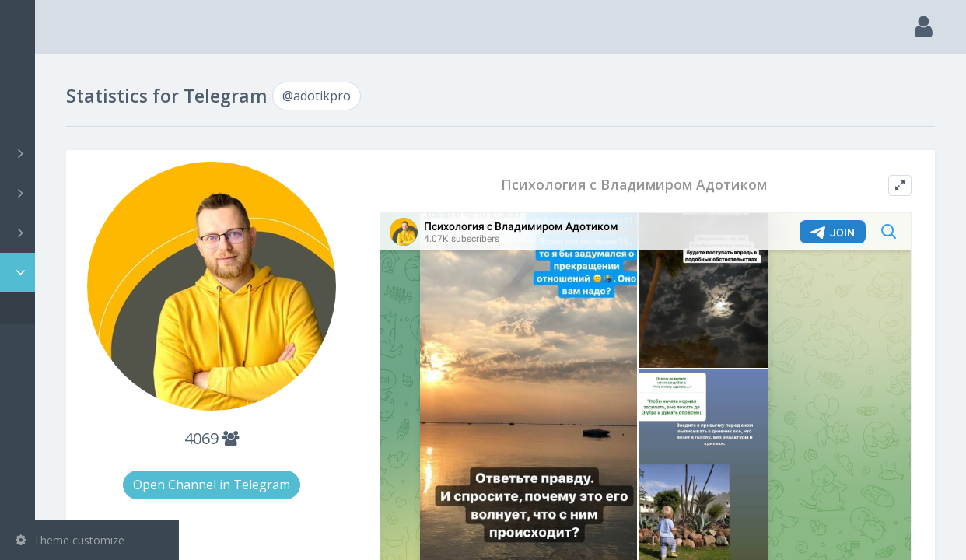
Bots (91, 233)
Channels (91, 153)
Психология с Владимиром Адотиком (681, 185)
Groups (91, 193)
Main (37, 74)
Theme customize (70, 540)
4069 (331, 408)
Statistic (94, 273)
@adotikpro (68, 308)
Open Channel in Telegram (331, 454)
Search (40, 114)
